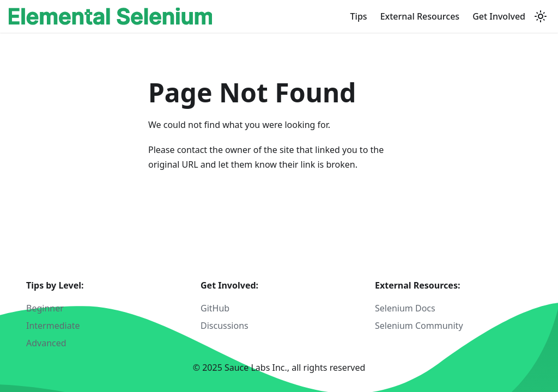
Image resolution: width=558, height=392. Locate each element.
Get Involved (499, 16)
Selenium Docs (405, 308)
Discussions (225, 326)
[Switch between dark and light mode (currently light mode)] (541, 16)
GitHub (215, 308)
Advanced (46, 343)
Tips (359, 16)
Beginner (45, 308)
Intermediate (53, 326)
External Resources (420, 16)
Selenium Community (419, 326)
